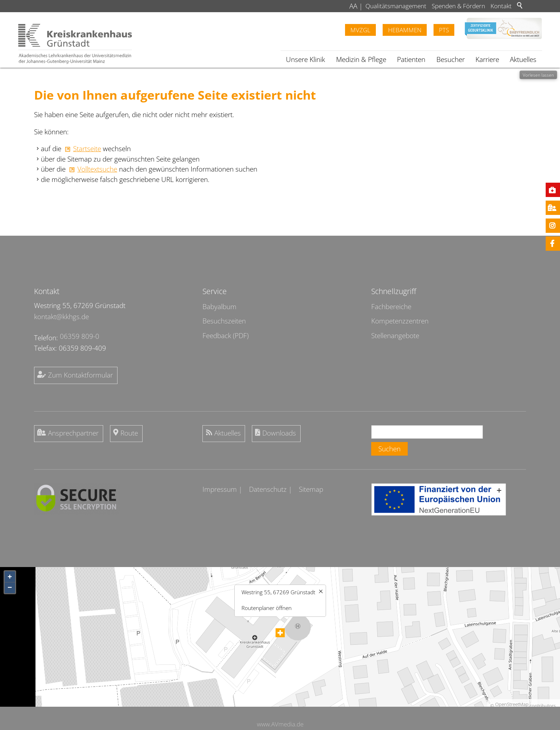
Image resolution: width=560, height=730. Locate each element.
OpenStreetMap (512, 704)
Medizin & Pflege (361, 59)
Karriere (487, 59)
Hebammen (405, 30)
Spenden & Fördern (458, 6)
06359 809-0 (80, 336)
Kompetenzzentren (400, 321)
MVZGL (360, 30)
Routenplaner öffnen (267, 607)
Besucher (451, 59)
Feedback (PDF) (226, 336)
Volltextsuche (97, 169)
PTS (444, 30)
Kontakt (501, 6)
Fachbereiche (391, 307)
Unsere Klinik (305, 59)
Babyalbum (219, 307)
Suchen (389, 449)
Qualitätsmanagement (396, 6)
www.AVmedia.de (280, 724)
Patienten (411, 59)
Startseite (87, 149)
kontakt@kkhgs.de (61, 317)
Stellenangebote (395, 336)
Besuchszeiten (224, 321)
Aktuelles (523, 59)
